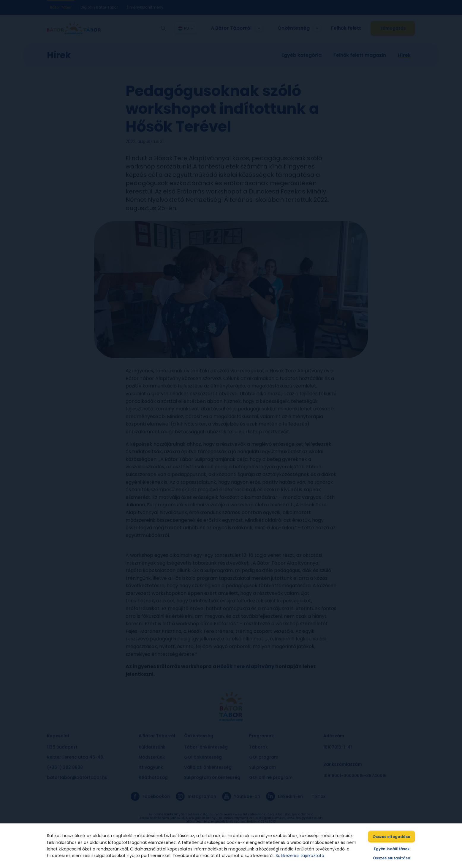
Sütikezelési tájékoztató (300, 856)
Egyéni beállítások (392, 849)
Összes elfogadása (391, 837)
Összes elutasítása (392, 858)
